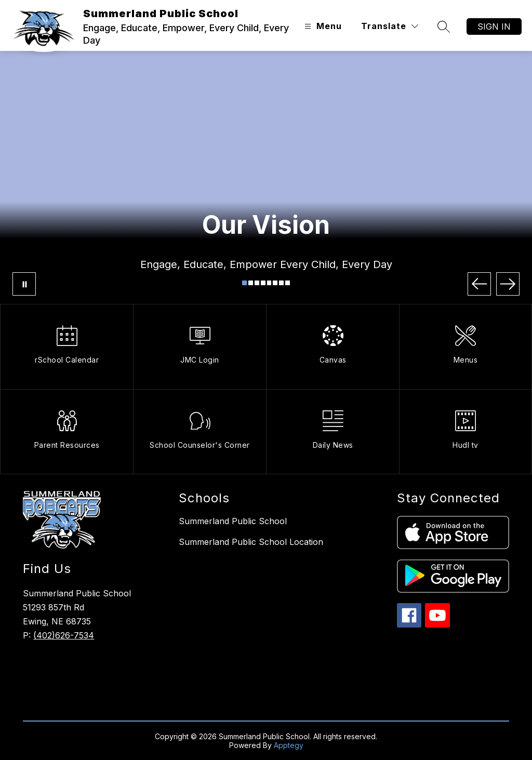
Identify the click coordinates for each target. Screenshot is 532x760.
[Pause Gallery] (24, 284)
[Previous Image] (479, 284)
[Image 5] (269, 283)
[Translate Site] (390, 26)
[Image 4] (263, 283)
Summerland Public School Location (251, 542)
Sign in (494, 26)
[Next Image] (508, 284)
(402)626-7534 (64, 635)
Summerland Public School (233, 521)
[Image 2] (251, 283)
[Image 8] (288, 283)
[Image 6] (275, 283)
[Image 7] (281, 283)
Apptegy (289, 745)
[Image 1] (244, 283)
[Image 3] (257, 283)
